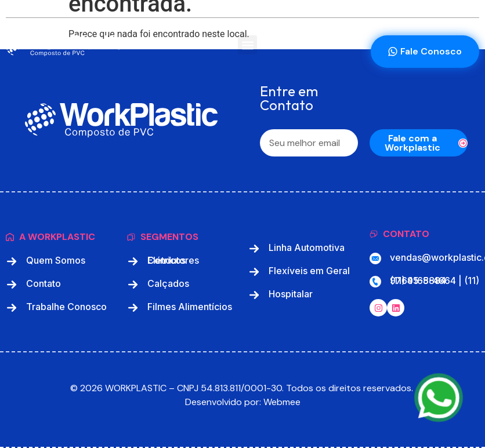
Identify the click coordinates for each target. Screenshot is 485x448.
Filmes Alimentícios (190, 307)
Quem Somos (56, 260)
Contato (44, 283)
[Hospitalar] (254, 295)
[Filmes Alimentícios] (133, 308)
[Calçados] (133, 285)
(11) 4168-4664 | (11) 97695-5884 (435, 281)
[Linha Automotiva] (254, 249)
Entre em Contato (289, 99)
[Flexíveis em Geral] (254, 272)
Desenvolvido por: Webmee (243, 402)
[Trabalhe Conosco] (12, 308)
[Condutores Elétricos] (133, 261)
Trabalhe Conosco (66, 307)
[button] (247, 45)
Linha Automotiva (307, 247)
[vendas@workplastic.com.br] (375, 258)
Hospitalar (291, 294)
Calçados (168, 283)
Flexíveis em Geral (309, 271)
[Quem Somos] (12, 261)
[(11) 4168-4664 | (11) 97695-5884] (375, 282)
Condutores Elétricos (173, 260)
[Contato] (12, 285)
